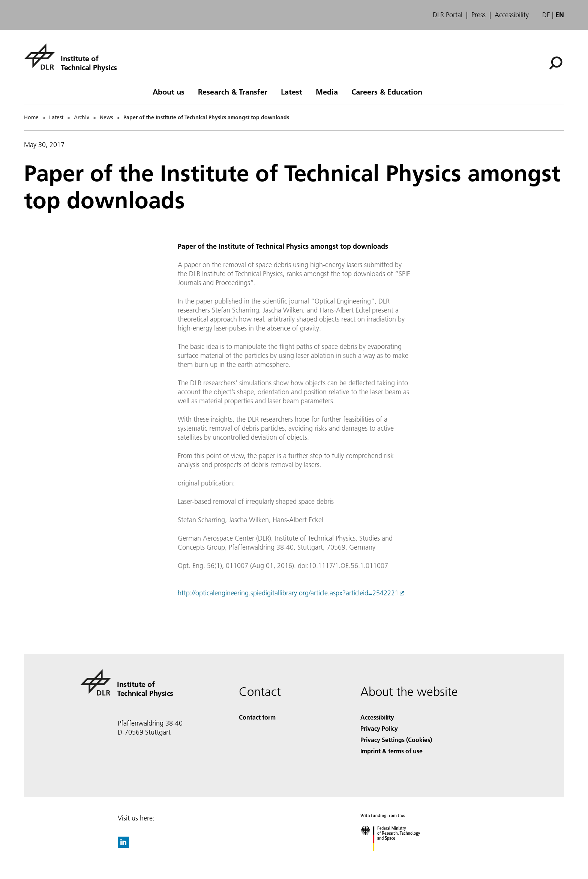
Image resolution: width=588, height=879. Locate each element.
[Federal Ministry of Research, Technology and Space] (397, 858)
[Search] (556, 63)
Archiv (82, 117)
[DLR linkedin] (123, 845)
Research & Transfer (233, 92)
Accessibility (512, 15)
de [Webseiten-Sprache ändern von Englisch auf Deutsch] (546, 15)
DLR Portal (448, 15)
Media (327, 92)
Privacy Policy (379, 728)
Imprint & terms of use (391, 751)
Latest (292, 92)
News (106, 117)
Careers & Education (387, 92)
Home (31, 117)
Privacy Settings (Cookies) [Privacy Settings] (396, 740)
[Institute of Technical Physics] (70, 57)
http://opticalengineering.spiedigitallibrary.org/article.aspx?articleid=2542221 (288, 593)
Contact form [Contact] (257, 717)
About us (169, 92)
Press (478, 15)
